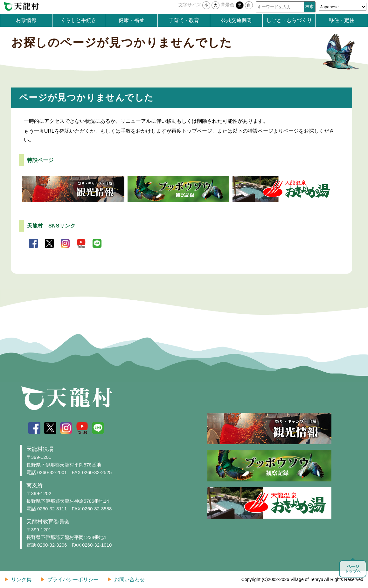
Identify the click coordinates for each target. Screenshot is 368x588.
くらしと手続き (79, 20)
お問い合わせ (129, 580)
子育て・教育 (184, 20)
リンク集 (21, 580)
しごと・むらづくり (289, 20)
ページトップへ (353, 569)
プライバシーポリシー (73, 580)
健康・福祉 (131, 20)
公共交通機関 (236, 20)
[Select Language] (343, 7)
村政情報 (26, 20)
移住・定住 (342, 20)
